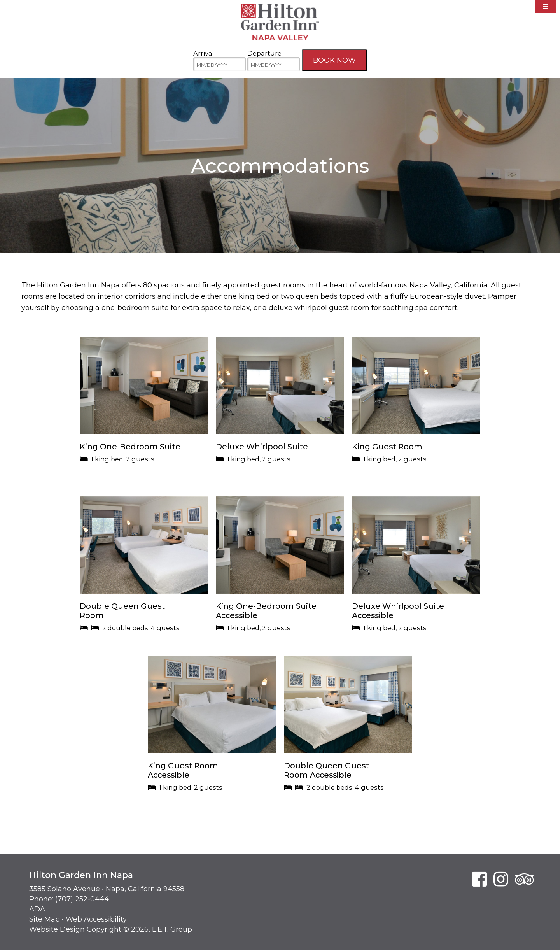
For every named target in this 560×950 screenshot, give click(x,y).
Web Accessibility (96, 919)
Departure (264, 53)
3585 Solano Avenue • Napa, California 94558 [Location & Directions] (107, 889)
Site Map (45, 919)
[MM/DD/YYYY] (220, 64)
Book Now (334, 60)
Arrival (204, 53)
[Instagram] (501, 879)
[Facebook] (479, 879)
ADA (37, 909)
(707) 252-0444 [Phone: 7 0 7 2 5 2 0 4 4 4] (82, 899)
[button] (144, 413)
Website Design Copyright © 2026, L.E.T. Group (111, 929)
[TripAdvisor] (524, 879)
